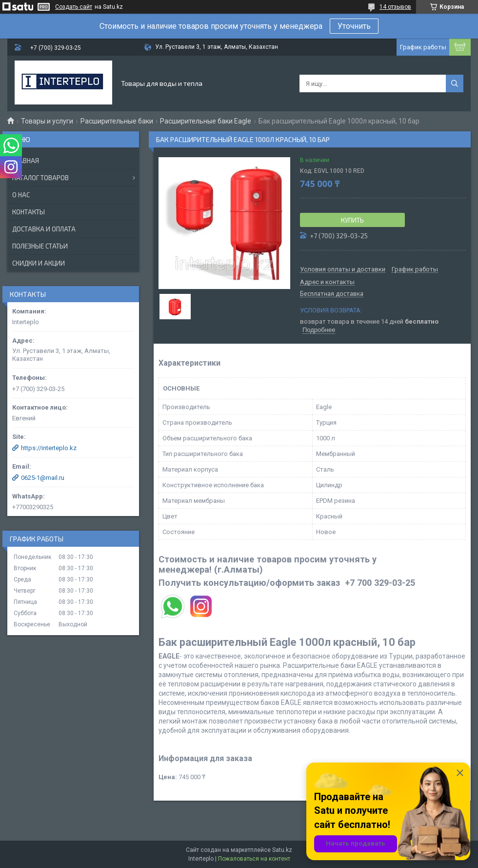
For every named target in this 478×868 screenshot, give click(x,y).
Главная (26, 161)
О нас (21, 195)
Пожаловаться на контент (254, 859)
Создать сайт (74, 7)
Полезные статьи (40, 246)
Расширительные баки (117, 121)
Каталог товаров (40, 178)
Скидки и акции (39, 263)
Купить (352, 220)
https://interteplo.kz (49, 448)
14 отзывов (395, 7)
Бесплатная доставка (332, 294)
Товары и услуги (47, 121)
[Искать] (455, 83)
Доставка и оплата (44, 229)
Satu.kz (282, 850)
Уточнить (354, 26)
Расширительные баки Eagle (206, 121)
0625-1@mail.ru (43, 478)
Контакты (29, 212)
